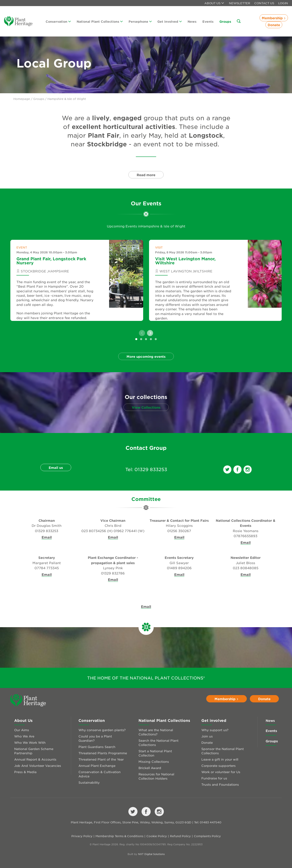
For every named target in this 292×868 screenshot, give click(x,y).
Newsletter (240, 3)
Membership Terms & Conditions (119, 836)
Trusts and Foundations (220, 784)
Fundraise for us (214, 778)
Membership (274, 18)
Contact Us (264, 3)
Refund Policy (180, 836)
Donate (274, 25)
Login (283, 3)
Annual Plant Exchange (97, 766)
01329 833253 (151, 469)
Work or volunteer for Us (221, 772)
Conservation (58, 21)
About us (214, 3)
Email (47, 537)
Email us (56, 467)
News (192, 21)
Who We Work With (30, 742)
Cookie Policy (157, 836)
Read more (146, 175)
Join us (207, 736)
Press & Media (25, 772)
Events (208, 21)
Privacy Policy (82, 836)
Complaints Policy (207, 836)
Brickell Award (150, 768)
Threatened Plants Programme (103, 753)
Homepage (22, 99)
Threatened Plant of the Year (101, 759)
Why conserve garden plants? (102, 730)
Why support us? (215, 730)
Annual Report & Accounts (35, 759)
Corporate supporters (218, 766)
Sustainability (89, 782)
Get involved (170, 21)
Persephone (140, 21)
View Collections (146, 407)
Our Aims (22, 730)
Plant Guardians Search (97, 747)
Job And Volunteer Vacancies (38, 766)
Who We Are (24, 736)
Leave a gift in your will (220, 759)
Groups (225, 21)
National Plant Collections (100, 21)
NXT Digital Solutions (151, 854)
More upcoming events (146, 356)
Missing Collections (154, 761)
